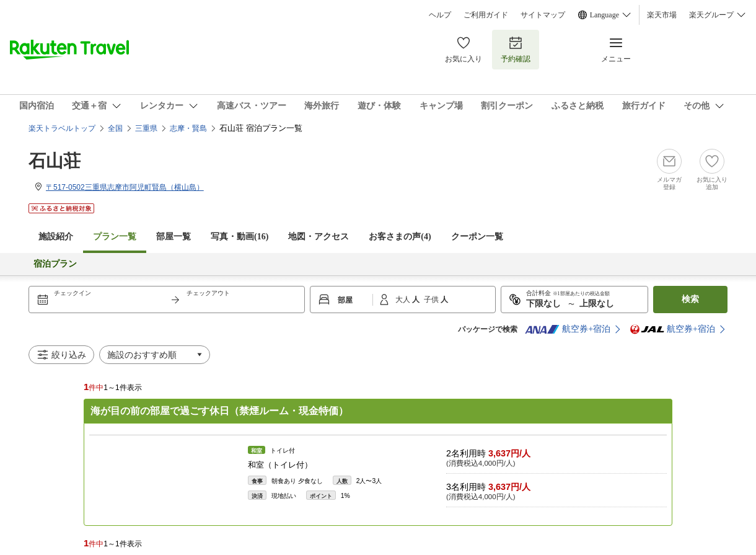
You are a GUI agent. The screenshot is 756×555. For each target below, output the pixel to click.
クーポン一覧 (477, 237)
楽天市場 (662, 15)
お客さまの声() (400, 237)
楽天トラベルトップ (62, 128)
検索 (690, 299)
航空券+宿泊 (568, 329)
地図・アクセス (319, 237)
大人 (404, 300)
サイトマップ (543, 15)
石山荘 (55, 161)
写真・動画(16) (240, 237)
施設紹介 (56, 237)
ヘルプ (440, 15)
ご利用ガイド (486, 15)
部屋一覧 (174, 237)
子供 (432, 300)
